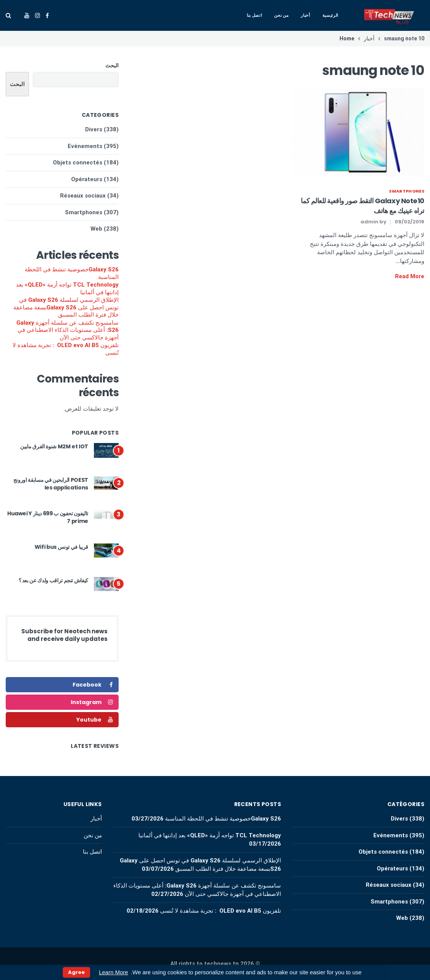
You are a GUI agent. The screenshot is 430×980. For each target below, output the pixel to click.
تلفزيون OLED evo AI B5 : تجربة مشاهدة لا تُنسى (66, 349)
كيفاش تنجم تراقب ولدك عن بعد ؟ (54, 580)
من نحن (281, 15)
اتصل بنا (254, 15)
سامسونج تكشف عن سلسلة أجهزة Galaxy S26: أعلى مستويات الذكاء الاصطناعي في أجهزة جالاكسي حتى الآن (67, 330)
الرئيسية (330, 15)
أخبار (305, 15)
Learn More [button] (113, 972)
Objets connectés (78, 163)
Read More (410, 276)
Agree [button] (76, 972)
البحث (112, 65)
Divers (94, 129)
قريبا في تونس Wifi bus (61, 547)
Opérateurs (87, 179)
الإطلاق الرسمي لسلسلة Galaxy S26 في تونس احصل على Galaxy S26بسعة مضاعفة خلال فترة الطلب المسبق (66, 307)
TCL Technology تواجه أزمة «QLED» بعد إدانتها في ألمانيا (67, 288)
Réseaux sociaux (83, 196)
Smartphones (407, 191)
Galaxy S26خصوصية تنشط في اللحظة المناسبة (72, 273)
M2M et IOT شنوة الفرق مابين (54, 446)
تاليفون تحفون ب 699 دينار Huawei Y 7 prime (48, 517)
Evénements (85, 146)
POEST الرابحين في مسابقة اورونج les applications (51, 484)
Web (96, 229)
